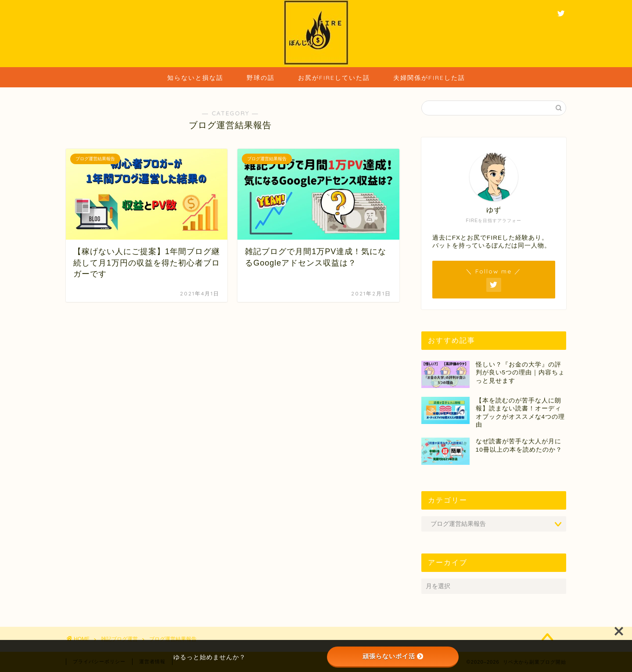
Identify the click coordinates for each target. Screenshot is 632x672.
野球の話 (261, 78)
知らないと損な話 (195, 78)
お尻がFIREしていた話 (334, 78)
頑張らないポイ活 (393, 656)
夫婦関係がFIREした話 (429, 78)
